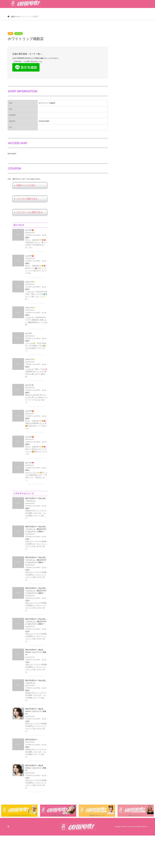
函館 (11, 34)
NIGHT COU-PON (128, 827)
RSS (8, 826)
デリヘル (19, 34)
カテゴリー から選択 (26, 212)
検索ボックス (23, 185)
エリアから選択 (24, 199)
